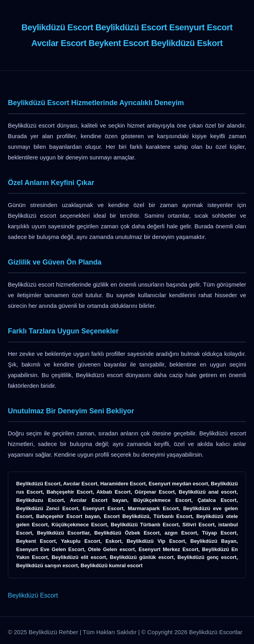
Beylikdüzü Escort (33, 595)
